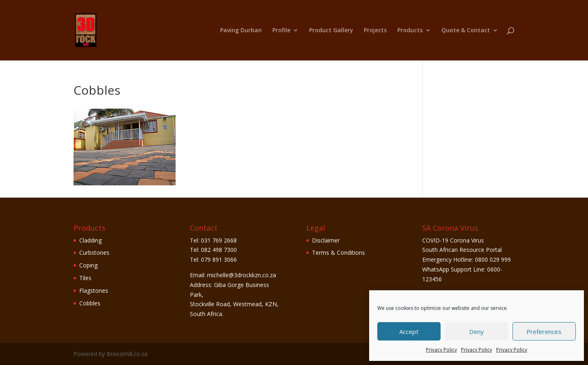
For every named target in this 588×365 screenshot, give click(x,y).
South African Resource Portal (462, 250)
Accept (409, 332)
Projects (375, 31)
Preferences (544, 332)
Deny (477, 332)
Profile (281, 31)
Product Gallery (331, 31)
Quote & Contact (466, 31)
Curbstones (94, 253)
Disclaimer (326, 240)
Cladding (90, 240)
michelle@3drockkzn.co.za (242, 275)
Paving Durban (241, 31)
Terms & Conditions (339, 253)
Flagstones (94, 290)
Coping (88, 265)
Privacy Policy (441, 350)
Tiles (85, 278)
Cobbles (90, 303)
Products (410, 31)
